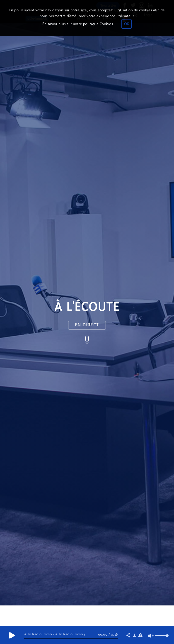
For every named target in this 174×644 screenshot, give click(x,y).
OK (127, 24)
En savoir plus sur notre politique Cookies (78, 24)
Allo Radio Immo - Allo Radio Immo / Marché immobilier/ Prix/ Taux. (55, 636)
